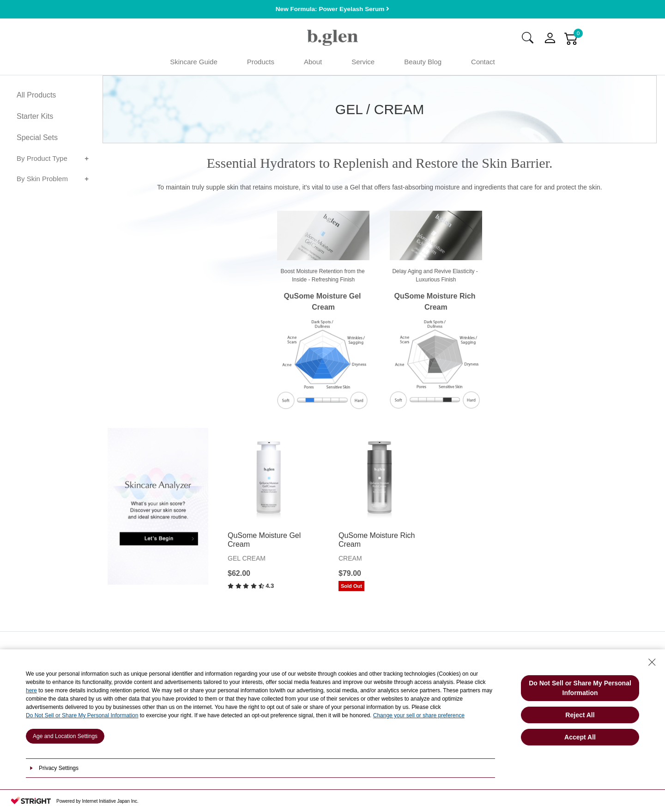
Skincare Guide (194, 64)
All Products (36, 98)
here (31, 690)
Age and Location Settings (65, 736)
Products (261, 64)
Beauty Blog (423, 64)
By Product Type (42, 161)
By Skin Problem (42, 181)
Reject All (580, 715)
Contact (483, 64)
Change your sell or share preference (419, 715)
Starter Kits (35, 119)
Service (363, 64)
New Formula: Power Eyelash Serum (332, 9)
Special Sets (37, 140)
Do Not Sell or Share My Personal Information (82, 715)
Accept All (580, 737)
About (313, 64)
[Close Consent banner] (652, 662)
